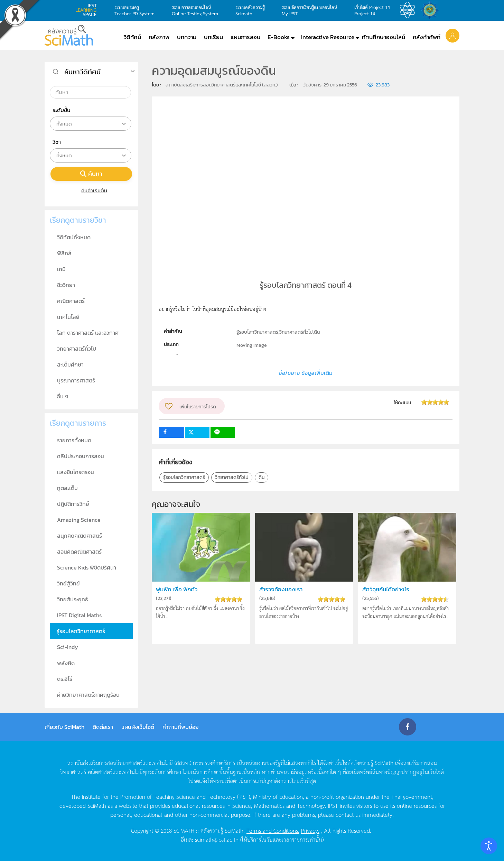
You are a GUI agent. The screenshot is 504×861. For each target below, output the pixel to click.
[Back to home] (69, 35)
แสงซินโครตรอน (76, 472)
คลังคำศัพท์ (427, 37)
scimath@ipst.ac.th (217, 839)
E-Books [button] (279, 37)
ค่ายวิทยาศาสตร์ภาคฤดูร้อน (88, 695)
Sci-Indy (68, 647)
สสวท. (409, 10)
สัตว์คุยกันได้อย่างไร (386, 589)
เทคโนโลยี (68, 317)
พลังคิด (66, 663)
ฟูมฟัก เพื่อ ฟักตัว (177, 589)
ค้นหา (91, 174)
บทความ (187, 37)
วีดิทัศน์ (132, 37)
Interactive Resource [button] (328, 37)
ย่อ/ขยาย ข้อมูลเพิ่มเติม (306, 373)
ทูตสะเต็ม (67, 488)
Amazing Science (79, 520)
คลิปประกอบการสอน (81, 456)
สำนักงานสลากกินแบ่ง (431, 10)
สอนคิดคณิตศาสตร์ (79, 552)
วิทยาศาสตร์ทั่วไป (232, 477)
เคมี (61, 269)
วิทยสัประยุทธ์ (72, 599)
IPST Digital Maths (79, 615)
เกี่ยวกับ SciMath (64, 727)
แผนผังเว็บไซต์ (138, 727)
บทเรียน (213, 37)
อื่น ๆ (63, 396)
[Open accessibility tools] (489, 846)
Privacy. (310, 830)
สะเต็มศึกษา (70, 364)
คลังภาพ (159, 37)
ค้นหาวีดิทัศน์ (82, 72)
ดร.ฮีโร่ (65, 679)
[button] (452, 35)
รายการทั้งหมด (74, 440)
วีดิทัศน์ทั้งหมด (74, 237)
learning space (88, 10)
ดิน (262, 477)
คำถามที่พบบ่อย (181, 727)
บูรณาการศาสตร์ (76, 380)
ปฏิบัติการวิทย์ (73, 504)
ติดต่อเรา (103, 727)
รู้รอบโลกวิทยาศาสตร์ (184, 477)
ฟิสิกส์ (64, 253)
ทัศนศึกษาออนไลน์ (384, 37)
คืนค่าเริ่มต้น (91, 190)
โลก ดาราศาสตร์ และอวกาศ (88, 333)
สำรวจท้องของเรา (281, 589)
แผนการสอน (245, 37)
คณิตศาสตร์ (71, 301)
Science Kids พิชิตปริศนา (87, 567)
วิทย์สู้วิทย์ (68, 583)
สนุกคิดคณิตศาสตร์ (80, 536)
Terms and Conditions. (273, 830)
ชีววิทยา (66, 285)
